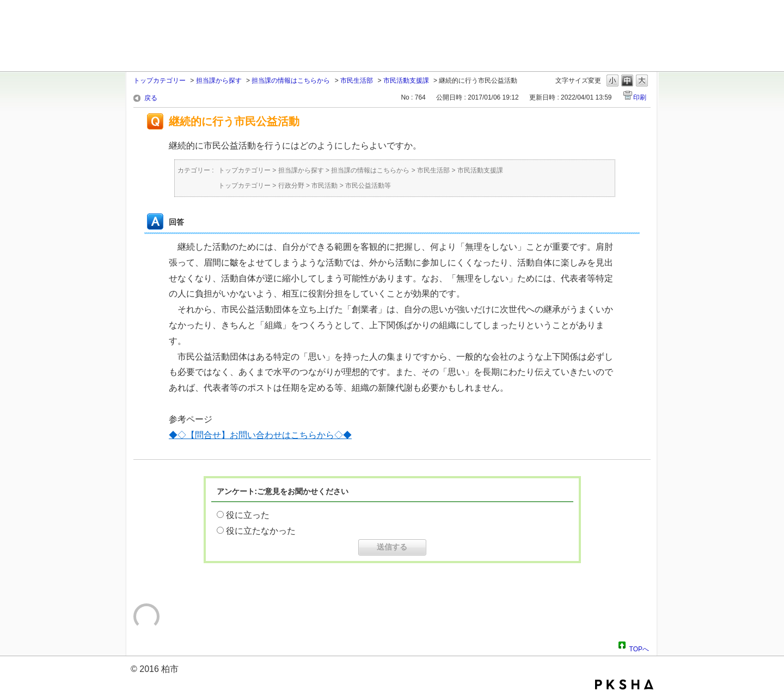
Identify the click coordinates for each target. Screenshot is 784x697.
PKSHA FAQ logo (624, 684)
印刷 (640, 97)
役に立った (248, 515)
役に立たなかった (261, 531)
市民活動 (324, 186)
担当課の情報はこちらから (291, 81)
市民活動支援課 (406, 81)
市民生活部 (357, 81)
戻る (151, 98)
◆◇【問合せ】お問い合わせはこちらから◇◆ (260, 435)
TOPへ (639, 647)
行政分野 (291, 186)
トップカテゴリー (160, 81)
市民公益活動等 (368, 186)
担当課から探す (219, 81)
